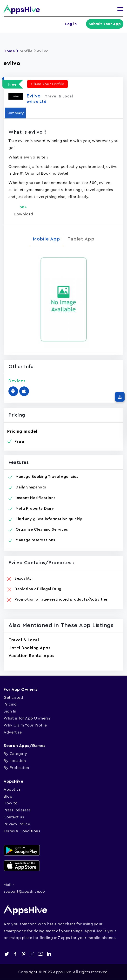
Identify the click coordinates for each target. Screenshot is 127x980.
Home (9, 51)
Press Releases (17, 810)
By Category (15, 754)
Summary (15, 113)
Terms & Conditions (22, 831)
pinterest (23, 954)
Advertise (13, 732)
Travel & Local (24, 640)
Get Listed (13, 697)
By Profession (16, 768)
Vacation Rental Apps (31, 656)
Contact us (14, 817)
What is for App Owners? (27, 718)
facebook (15, 954)
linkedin (49, 954)
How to (11, 803)
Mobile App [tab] (46, 239)
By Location (15, 761)
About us (12, 789)
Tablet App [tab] (81, 239)
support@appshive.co (24, 891)
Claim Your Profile (47, 84)
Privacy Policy (17, 824)
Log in (71, 24)
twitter (7, 954)
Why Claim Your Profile (25, 725)
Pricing (10, 704)
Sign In (10, 711)
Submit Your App (105, 24)
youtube (40, 954)
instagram (32, 954)
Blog (8, 796)
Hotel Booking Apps (29, 648)
